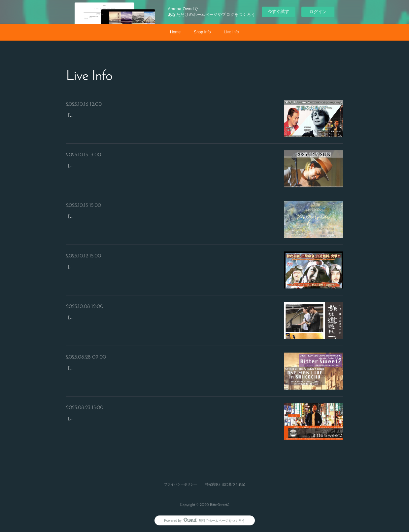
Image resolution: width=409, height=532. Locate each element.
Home (175, 32)
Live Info (232, 32)
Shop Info (202, 32)
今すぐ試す (278, 11)
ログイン (318, 12)
